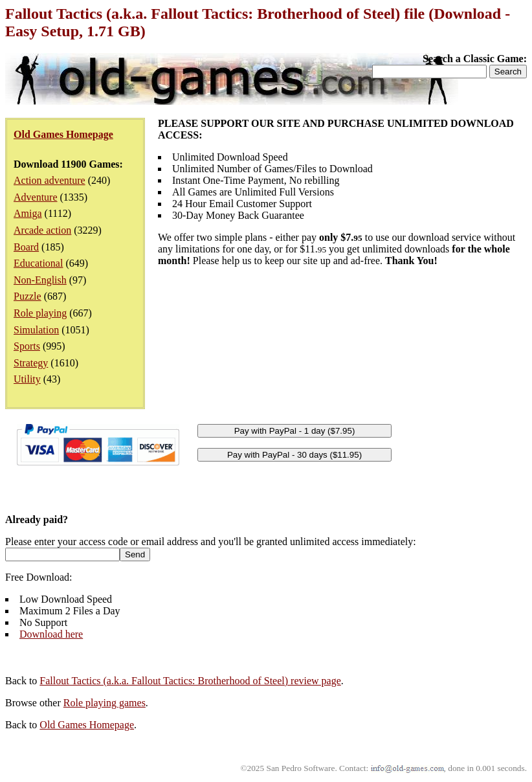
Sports (27, 346)
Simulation (36, 330)
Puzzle (28, 296)
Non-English (40, 280)
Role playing (40, 313)
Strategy (31, 363)
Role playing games (105, 703)
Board (26, 247)
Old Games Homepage (87, 725)
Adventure (36, 197)
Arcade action (42, 230)
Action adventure (50, 180)
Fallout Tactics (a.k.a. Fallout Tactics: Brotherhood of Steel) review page (190, 681)
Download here (51, 634)
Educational (38, 263)
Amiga (28, 213)
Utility (27, 379)
